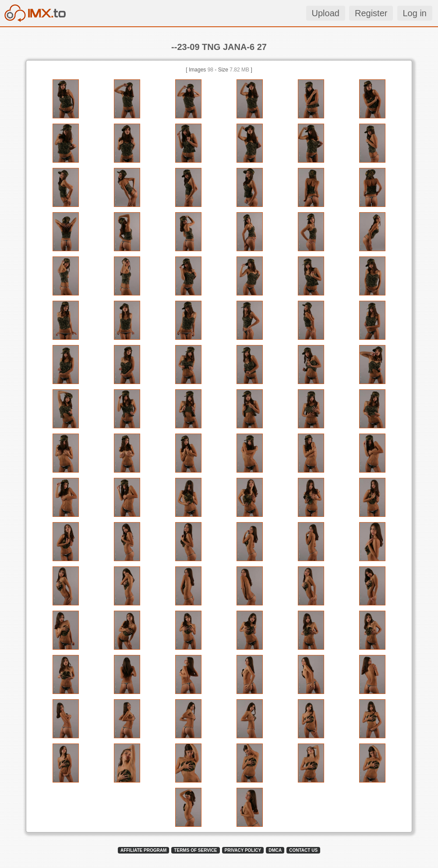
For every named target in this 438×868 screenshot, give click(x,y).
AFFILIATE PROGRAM (143, 850)
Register (371, 13)
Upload (326, 13)
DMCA (275, 850)
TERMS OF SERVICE (195, 850)
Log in (415, 13)
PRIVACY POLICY (243, 850)
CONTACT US (303, 850)
